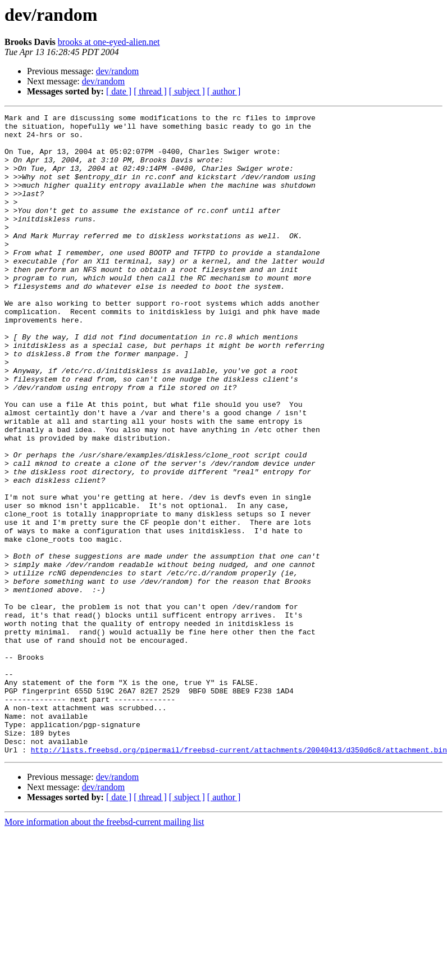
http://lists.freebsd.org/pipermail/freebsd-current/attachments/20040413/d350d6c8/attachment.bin (239, 878)
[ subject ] (187, 91)
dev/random (117, 71)
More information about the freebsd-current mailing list (104, 950)
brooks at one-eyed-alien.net (109, 42)
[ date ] (119, 91)
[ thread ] (150, 91)
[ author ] (224, 91)
